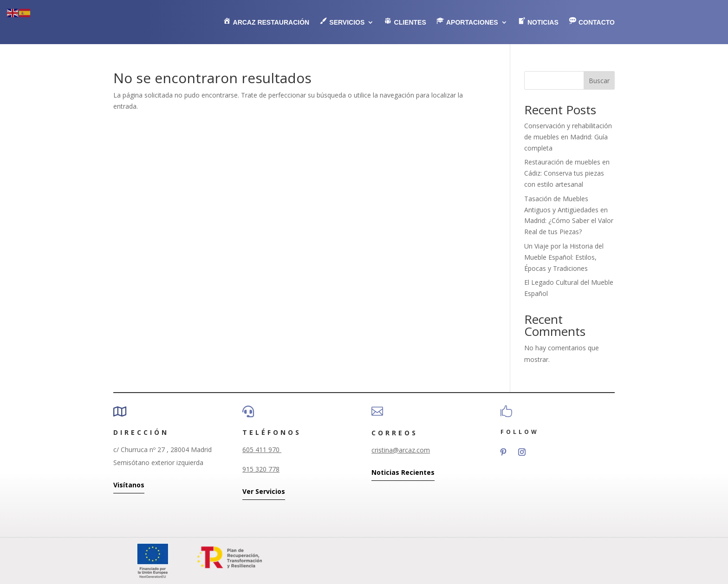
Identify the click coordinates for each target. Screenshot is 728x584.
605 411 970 (262, 449)
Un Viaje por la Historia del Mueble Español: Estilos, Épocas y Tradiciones (564, 257)
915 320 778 (261, 469)
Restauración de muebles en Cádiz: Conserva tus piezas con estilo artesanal (567, 173)
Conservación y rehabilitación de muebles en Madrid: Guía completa (568, 137)
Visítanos (129, 485)
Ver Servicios (264, 491)
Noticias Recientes (403, 472)
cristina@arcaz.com (401, 450)
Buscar (599, 81)
